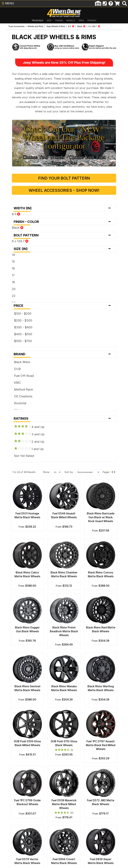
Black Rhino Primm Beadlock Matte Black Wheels (64, 627)
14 (7, 244)
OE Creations (17, 386)
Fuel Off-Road (18, 365)
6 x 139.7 (14, 230)
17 (7, 265)
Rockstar (14, 392)
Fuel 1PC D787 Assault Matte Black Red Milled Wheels (105, 745)
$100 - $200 (16, 303)
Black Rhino (16, 351)
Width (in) (64, 197)
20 (7, 278)
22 (7, 285)
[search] (124, 4)
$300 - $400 (17, 317)
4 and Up (23, 416)
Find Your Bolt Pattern (64, 167)
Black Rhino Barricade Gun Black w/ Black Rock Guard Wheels (105, 509)
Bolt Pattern (64, 225)
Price (64, 295)
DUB (11, 358)
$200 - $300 (17, 310)
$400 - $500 (17, 323)
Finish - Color (64, 211)
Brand (64, 343)
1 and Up (22, 438)
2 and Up (23, 431)
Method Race (17, 379)
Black (11, 217)
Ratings (64, 408)
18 (7, 271)
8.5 (10, 203)
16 (7, 258)
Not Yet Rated (18, 445)
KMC (11, 372)
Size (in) (64, 238)
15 (7, 251)
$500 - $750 (17, 330)
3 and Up (23, 423)
